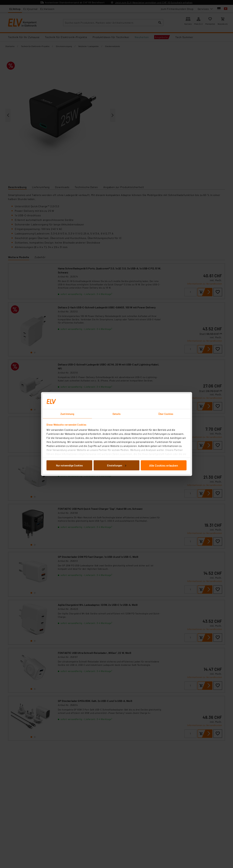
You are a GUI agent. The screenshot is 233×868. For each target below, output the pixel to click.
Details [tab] (116, 414)
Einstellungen (117, 465)
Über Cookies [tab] (166, 414)
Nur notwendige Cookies (69, 465)
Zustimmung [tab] (67, 414)
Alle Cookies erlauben (164, 465)
